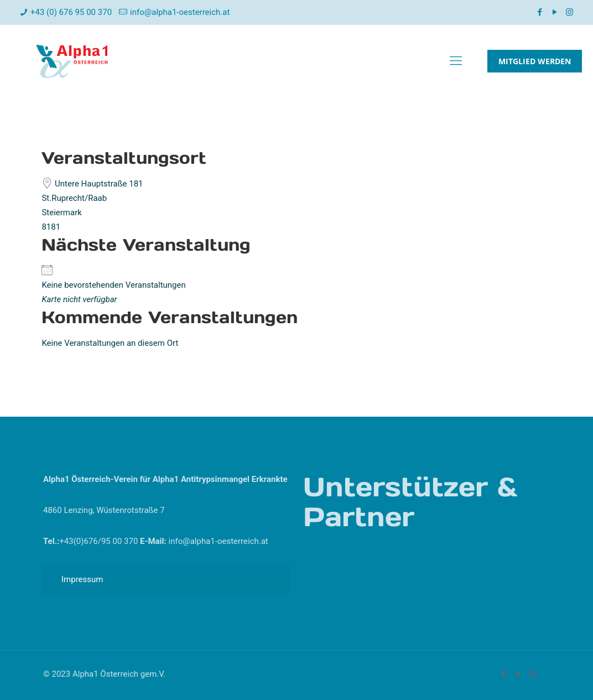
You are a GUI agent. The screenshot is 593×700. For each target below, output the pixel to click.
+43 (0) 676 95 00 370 (71, 12)
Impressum (82, 579)
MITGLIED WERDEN (535, 61)
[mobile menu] (456, 61)
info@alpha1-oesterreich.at (180, 12)
